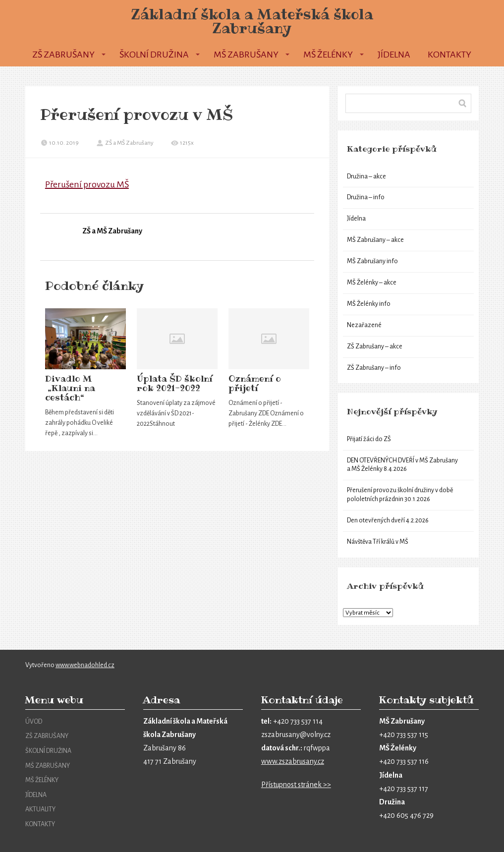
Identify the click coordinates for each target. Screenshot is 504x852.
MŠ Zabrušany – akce (375, 240)
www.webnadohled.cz (85, 665)
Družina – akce (366, 176)
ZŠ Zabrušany (63, 55)
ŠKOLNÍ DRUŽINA (48, 751)
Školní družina (154, 55)
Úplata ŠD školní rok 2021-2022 (175, 383)
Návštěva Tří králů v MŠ (378, 542)
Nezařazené (364, 325)
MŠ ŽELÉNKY (42, 780)
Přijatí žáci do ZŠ (369, 439)
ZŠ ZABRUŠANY (47, 736)
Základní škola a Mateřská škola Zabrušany (252, 21)
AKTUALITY (40, 809)
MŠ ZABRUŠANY (48, 766)
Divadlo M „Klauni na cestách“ (70, 388)
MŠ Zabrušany (246, 55)
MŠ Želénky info (369, 304)
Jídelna (394, 55)
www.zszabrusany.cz (293, 761)
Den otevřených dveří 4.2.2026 (388, 520)
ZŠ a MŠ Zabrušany (125, 143)
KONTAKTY (40, 824)
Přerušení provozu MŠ (87, 184)
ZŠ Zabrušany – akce (375, 346)
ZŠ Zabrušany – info (374, 368)
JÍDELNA (36, 795)
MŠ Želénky (328, 55)
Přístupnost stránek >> (296, 785)
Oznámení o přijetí (255, 383)
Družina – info (366, 197)
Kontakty (449, 55)
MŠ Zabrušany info (372, 261)
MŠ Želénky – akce (372, 283)
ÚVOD (34, 722)
